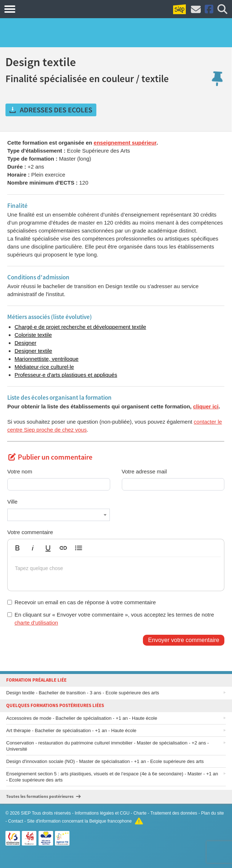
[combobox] (59, 515)
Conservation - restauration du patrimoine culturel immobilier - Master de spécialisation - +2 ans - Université (107, 746)
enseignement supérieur (125, 143)
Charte (140, 813)
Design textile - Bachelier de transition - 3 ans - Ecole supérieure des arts (83, 693)
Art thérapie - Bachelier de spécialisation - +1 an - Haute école (71, 730)
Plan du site (213, 813)
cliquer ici (206, 406)
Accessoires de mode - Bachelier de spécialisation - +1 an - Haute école (82, 718)
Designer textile (33, 351)
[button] (17, 548)
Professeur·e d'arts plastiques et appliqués (66, 375)
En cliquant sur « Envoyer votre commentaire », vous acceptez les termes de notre (111, 618)
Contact (15, 821)
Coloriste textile (33, 335)
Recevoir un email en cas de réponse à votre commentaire (82, 602)
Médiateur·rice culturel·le (44, 367)
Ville (12, 502)
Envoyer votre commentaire (184, 640)
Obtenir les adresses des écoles (51, 110)
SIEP (26, 813)
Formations (45, 9)
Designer (25, 343)
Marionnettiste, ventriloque (47, 359)
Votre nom (20, 471)
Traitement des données (174, 813)
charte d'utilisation (36, 623)
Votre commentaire (30, 532)
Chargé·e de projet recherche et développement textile (80, 327)
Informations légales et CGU (102, 813)
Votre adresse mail (144, 471)
